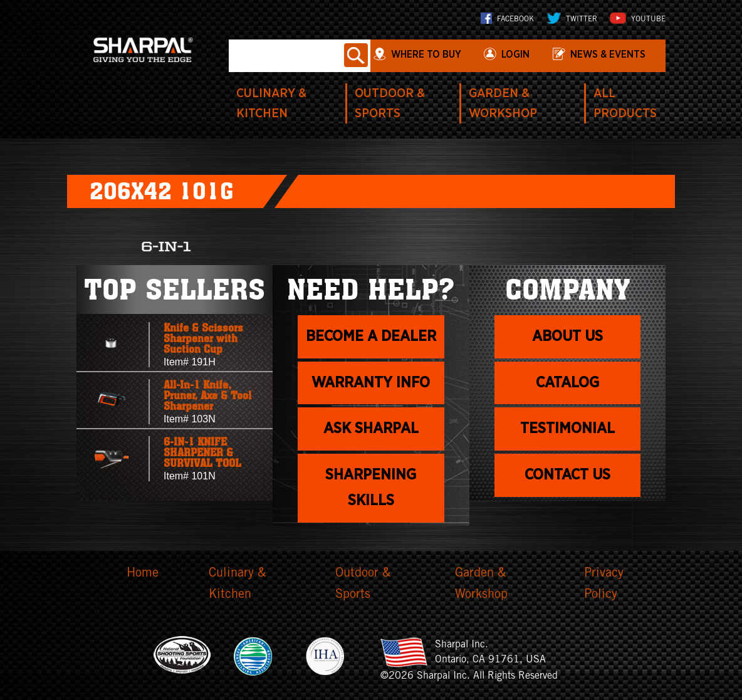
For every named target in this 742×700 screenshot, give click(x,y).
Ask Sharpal (371, 429)
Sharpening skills (371, 488)
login (515, 55)
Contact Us (567, 475)
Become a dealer (371, 337)
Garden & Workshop (481, 585)
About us (567, 337)
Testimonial (567, 429)
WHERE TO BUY (426, 55)
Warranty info (371, 383)
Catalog (567, 383)
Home (143, 574)
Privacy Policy (604, 585)
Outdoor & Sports (363, 585)
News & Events (608, 55)
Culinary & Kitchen (237, 585)
